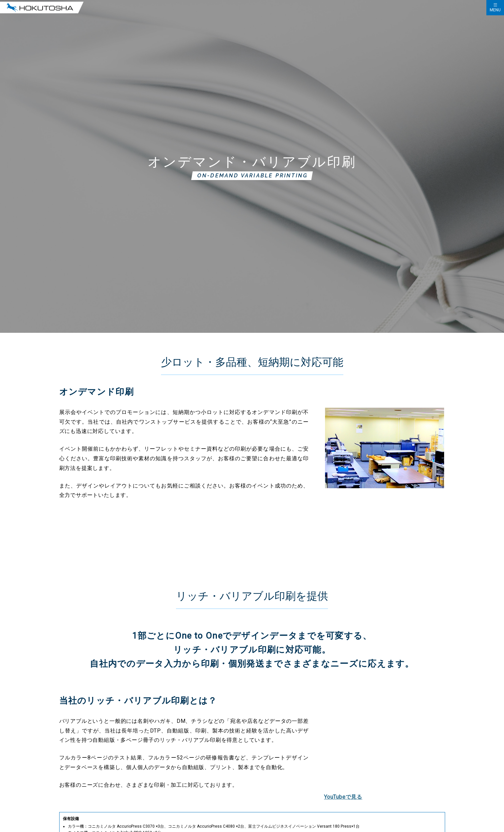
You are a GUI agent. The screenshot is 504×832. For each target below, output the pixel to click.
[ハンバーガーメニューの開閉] (495, 8)
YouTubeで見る (343, 797)
